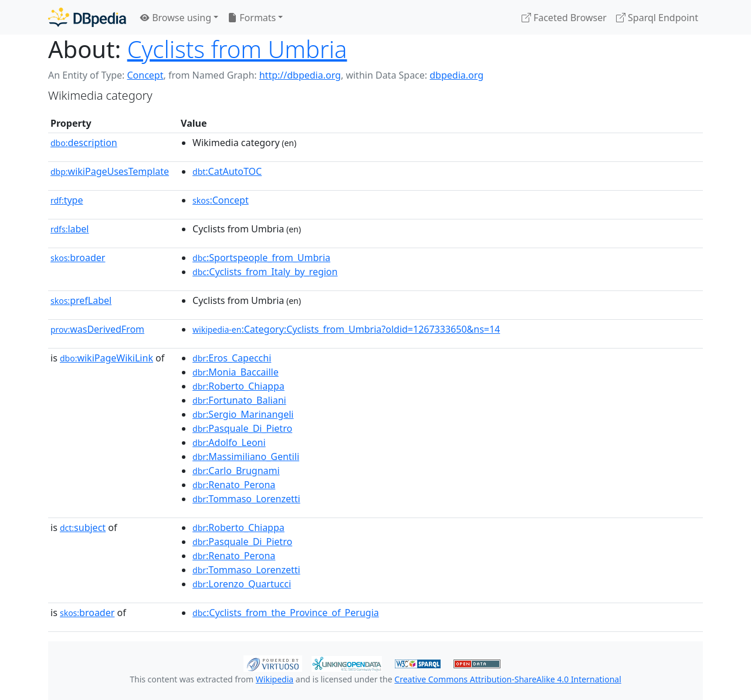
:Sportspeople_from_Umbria (261, 258)
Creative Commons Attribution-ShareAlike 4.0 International (508, 679)
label (70, 229)
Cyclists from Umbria (237, 49)
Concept (145, 75)
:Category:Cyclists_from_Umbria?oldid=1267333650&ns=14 (346, 329)
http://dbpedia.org (300, 75)
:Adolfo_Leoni (229, 442)
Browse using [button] (176, 18)
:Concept (221, 200)
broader (78, 258)
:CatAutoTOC (227, 171)
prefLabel (81, 300)
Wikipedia (275, 679)
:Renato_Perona (234, 485)
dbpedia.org (456, 75)
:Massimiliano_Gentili (246, 456)
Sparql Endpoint (657, 18)
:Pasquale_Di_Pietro (242, 428)
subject (83, 527)
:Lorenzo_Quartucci (242, 584)
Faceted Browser (564, 18)
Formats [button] (252, 18)
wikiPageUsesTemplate (110, 171)
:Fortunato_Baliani (239, 400)
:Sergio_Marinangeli (243, 414)
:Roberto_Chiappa (239, 386)
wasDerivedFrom (97, 329)
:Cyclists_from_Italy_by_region (265, 272)
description (84, 143)
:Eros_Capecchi (232, 358)
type (67, 200)
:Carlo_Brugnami (236, 471)
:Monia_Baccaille (236, 372)
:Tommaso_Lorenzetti (246, 499)
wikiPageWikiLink (106, 358)
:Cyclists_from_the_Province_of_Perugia (286, 613)
